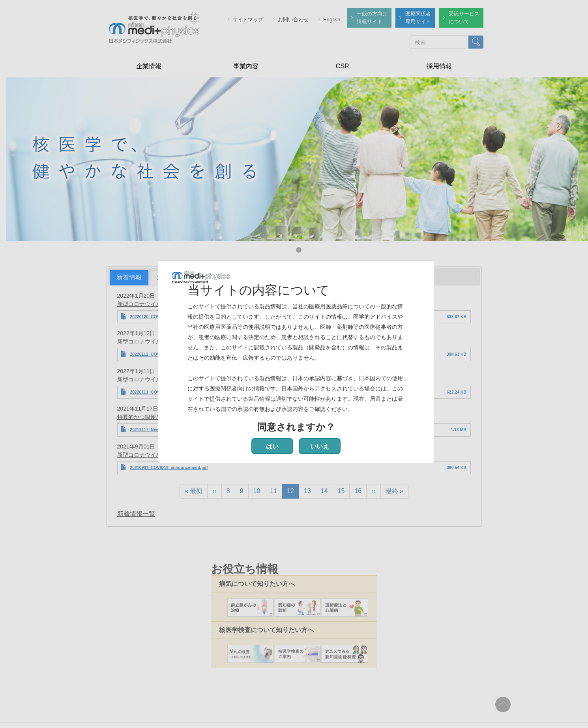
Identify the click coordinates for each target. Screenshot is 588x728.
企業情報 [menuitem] (149, 66)
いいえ (320, 446)
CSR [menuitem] (343, 66)
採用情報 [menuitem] (439, 66)
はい (272, 446)
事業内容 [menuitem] (246, 66)
